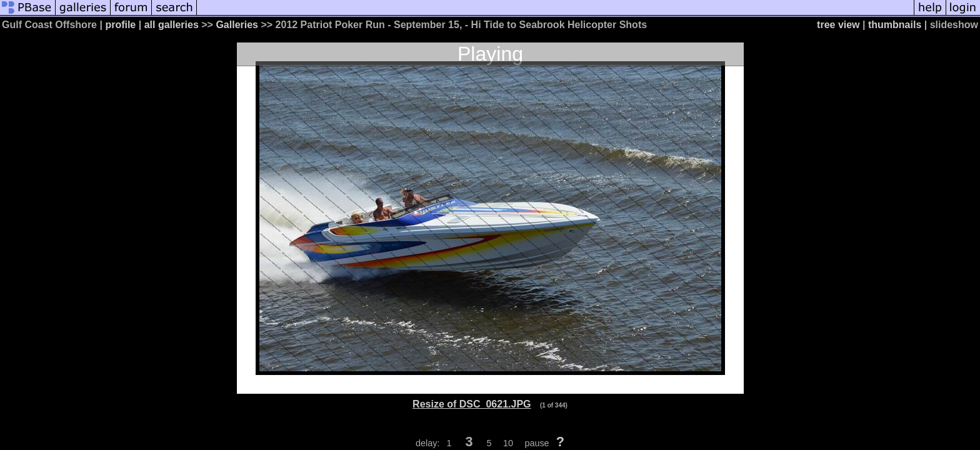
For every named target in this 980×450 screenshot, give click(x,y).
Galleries (237, 25)
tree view (838, 25)
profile (120, 25)
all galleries (172, 25)
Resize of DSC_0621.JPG (472, 404)
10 (508, 443)
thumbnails (895, 25)
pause (537, 443)
